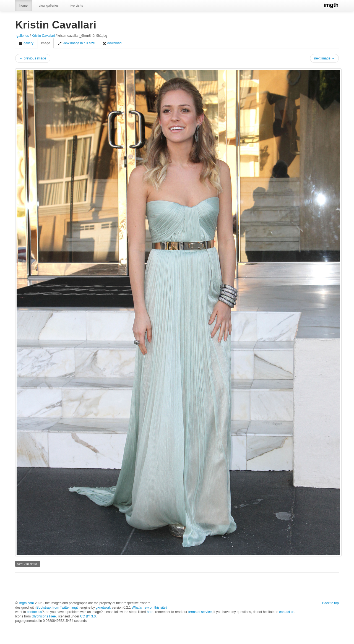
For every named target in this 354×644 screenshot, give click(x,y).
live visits (76, 6)
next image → (324, 58)
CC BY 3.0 (88, 616)
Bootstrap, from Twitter (53, 608)
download (112, 43)
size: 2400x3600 (28, 564)
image (46, 43)
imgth (331, 5)
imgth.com (26, 603)
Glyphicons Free (44, 616)
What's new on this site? (149, 608)
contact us (34, 612)
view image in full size (76, 43)
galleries (23, 36)
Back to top (330, 603)
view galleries (49, 6)
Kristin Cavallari (43, 36)
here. (151, 612)
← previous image (33, 58)
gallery (26, 43)
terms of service (200, 612)
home (24, 6)
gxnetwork (103, 608)
